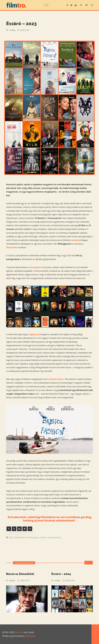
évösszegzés (33, 537)
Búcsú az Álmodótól (20, 574)
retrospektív (35, 267)
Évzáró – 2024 (61, 574)
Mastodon (31, 636)
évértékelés (20, 537)
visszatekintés (54, 537)
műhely (12, 30)
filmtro (18, 632)
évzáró (43, 537)
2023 (11, 537)
